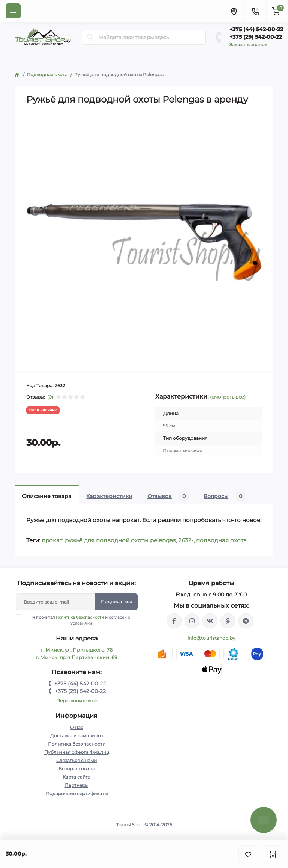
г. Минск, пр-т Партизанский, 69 (76, 657)
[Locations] (234, 11)
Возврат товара (77, 769)
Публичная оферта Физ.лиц (77, 752)
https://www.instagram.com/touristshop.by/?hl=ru (192, 621)
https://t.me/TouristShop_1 (246, 621)
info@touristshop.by (212, 638)
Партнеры (77, 785)
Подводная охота (47, 75)
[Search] (90, 37)
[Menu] (13, 11)
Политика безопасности (80, 617)
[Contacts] (255, 11)
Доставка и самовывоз (77, 736)
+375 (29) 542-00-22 (256, 37)
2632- (186, 540)
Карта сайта (76, 777)
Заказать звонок (248, 45)
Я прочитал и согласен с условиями (78, 620)
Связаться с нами (76, 760)
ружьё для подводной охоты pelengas (120, 540)
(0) (50, 397)
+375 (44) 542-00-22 (256, 29)
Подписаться (116, 602)
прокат (52, 540)
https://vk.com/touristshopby (210, 621)
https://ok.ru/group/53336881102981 (228, 621)
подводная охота (221, 540)
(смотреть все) (228, 397)
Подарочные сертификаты (77, 793)
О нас (77, 727)
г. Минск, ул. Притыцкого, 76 (77, 650)
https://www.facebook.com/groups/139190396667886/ (174, 621)
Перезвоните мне (77, 701)
